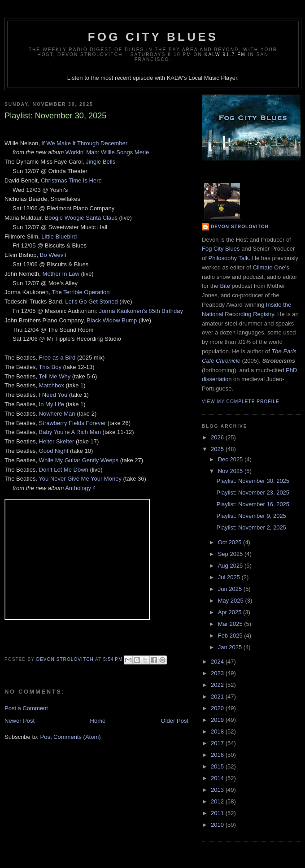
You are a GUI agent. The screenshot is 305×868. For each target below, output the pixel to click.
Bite (225, 286)
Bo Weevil (53, 255)
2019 (218, 720)
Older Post (175, 721)
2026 (218, 437)
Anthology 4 (81, 488)
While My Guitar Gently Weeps (79, 460)
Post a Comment (26, 708)
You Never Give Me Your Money (80, 479)
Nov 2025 (231, 471)
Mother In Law (61, 274)
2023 (218, 673)
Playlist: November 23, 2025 (253, 493)
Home (98, 721)
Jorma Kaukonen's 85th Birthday (141, 311)
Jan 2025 (231, 647)
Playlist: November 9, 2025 (251, 516)
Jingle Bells (100, 162)
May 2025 (232, 601)
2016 (218, 755)
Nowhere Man (57, 414)
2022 (218, 685)
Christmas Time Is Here (71, 180)
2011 (218, 813)
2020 (218, 708)
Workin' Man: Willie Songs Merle (107, 152)
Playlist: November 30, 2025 (253, 481)
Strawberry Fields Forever (73, 423)
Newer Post (20, 721)
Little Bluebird (59, 237)
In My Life (52, 404)
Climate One (269, 267)
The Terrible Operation (81, 292)
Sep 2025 (231, 554)
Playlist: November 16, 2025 (253, 504)
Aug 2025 (231, 566)
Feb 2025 (231, 636)
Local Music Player (213, 78)
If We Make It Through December (84, 143)
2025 (218, 449)
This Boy (50, 367)
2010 (218, 825)
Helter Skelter (57, 441)
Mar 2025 (231, 624)
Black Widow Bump (112, 320)
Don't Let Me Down (64, 470)
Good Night (54, 451)
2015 (218, 766)
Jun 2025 (231, 589)
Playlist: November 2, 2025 (251, 527)
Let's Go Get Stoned (91, 302)
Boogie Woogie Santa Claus (81, 218)
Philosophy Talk (228, 258)
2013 (218, 790)
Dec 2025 (231, 459)
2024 (218, 662)
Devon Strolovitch (240, 227)
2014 (218, 778)
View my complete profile (241, 401)
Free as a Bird (57, 358)
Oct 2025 (231, 542)
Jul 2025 (230, 577)
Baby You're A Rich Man (70, 432)
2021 (218, 697)
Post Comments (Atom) (71, 737)
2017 (218, 743)
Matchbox (52, 385)
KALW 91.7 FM (225, 54)
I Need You (53, 395)
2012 (218, 801)
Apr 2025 (231, 612)
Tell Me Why (54, 376)
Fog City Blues (153, 37)
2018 (218, 731)
